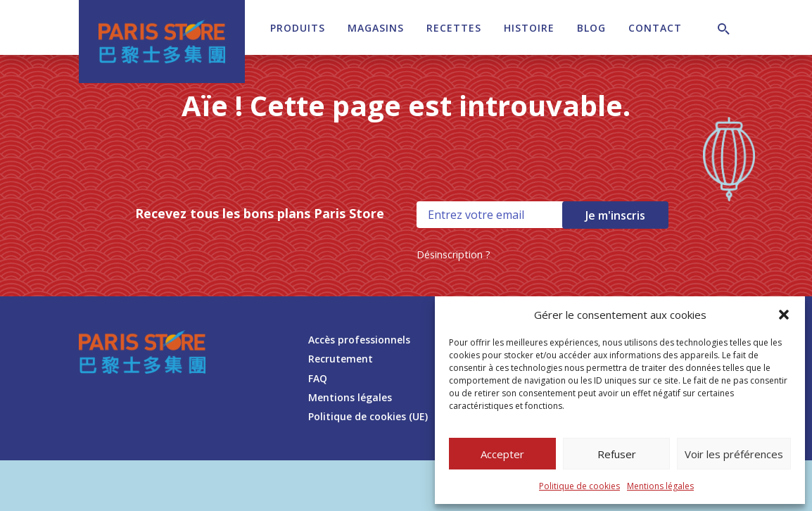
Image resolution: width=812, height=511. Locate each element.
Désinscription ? (453, 254)
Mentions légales (660, 486)
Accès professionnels (359, 340)
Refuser (617, 454)
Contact (655, 28)
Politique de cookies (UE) (368, 416)
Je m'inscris (615, 215)
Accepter (502, 454)
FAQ (318, 378)
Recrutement (341, 359)
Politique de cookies (579, 486)
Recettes (454, 28)
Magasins (376, 28)
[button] (784, 315)
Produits (298, 28)
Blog (591, 28)
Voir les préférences (734, 454)
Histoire (529, 28)
